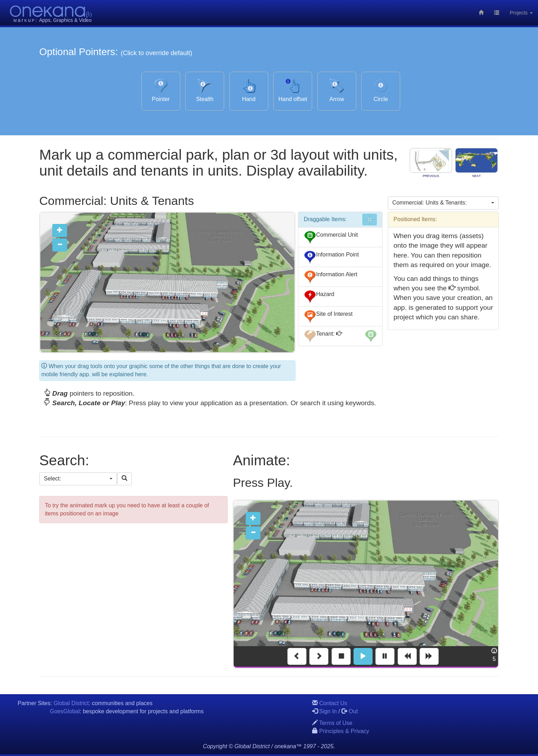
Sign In (328, 711)
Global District (71, 703)
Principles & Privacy (344, 731)
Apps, (46, 20)
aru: (26, 20)
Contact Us (333, 703)
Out (353, 711)
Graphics (63, 20)
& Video (83, 20)
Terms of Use (336, 723)
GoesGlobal (65, 711)
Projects (521, 13)
